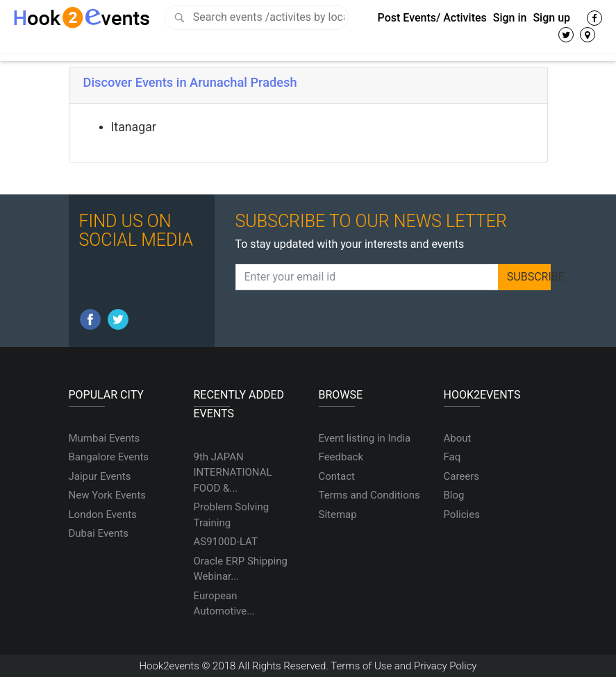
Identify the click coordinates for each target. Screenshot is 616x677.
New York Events (108, 495)
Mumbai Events (105, 438)
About (458, 438)
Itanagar (134, 127)
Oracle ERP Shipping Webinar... (241, 569)
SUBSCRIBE (529, 277)
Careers (462, 476)
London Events (103, 515)
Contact (337, 476)
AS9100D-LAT (226, 542)
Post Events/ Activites (432, 18)
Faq (452, 457)
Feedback (341, 457)
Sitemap (338, 515)
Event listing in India (365, 438)
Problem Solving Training (232, 515)
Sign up (551, 18)
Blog (454, 495)
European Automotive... (225, 604)
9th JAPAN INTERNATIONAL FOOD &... (233, 473)
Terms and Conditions (369, 495)
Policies (462, 515)
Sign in (510, 18)
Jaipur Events (100, 476)
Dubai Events (99, 533)
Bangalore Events (109, 457)
